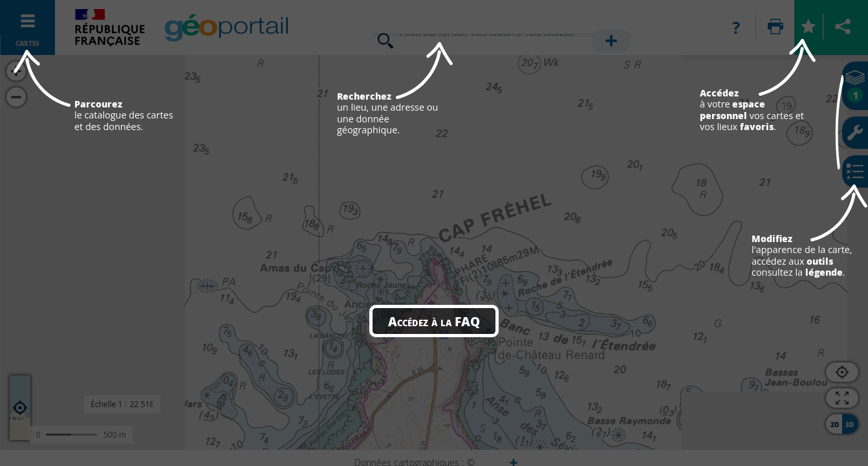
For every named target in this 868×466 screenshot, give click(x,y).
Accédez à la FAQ (434, 321)
